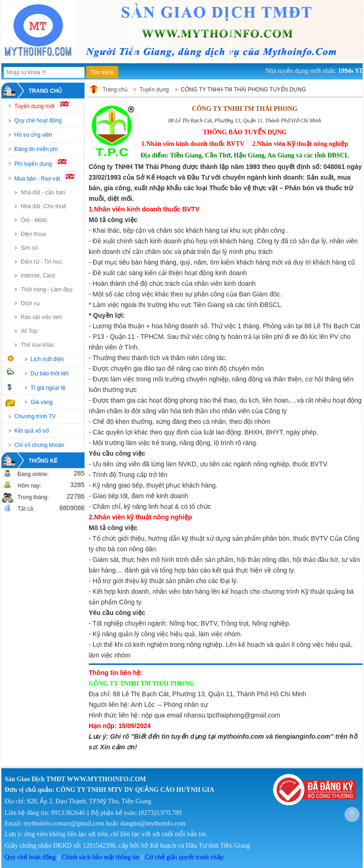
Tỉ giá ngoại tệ (48, 388)
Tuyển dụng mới (45, 105)
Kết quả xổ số (32, 431)
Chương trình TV (35, 416)
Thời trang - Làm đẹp (47, 289)
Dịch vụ (30, 303)
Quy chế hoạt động (38, 121)
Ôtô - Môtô (34, 220)
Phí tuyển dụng (44, 163)
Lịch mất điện (47, 359)
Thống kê (43, 461)
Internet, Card (38, 276)
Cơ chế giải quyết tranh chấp (184, 857)
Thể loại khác (37, 345)
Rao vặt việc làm (41, 317)
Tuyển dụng (154, 90)
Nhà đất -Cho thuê (43, 206)
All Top (29, 331)
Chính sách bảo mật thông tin (100, 857)
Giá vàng (42, 402)
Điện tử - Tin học (41, 262)
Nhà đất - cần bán (43, 193)
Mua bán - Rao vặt (49, 178)
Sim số (29, 248)
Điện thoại (33, 234)
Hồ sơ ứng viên (33, 135)
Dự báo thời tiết (50, 374)
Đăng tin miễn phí (36, 149)
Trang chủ (45, 91)
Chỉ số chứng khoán (39, 445)
